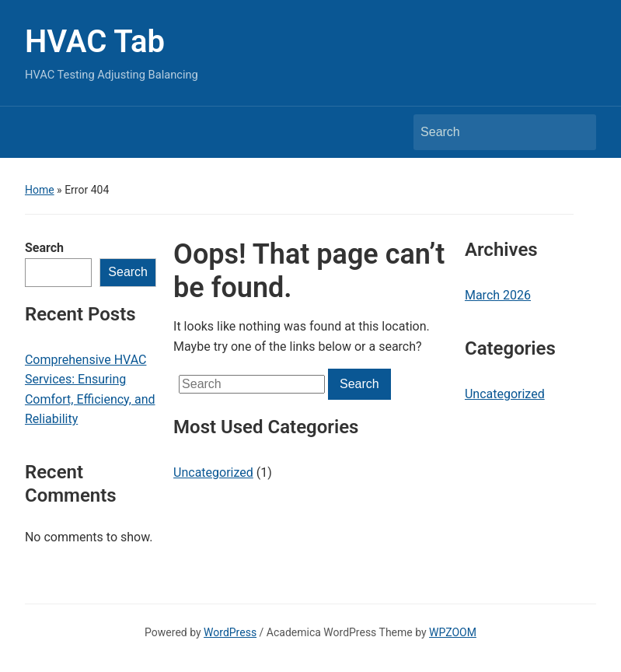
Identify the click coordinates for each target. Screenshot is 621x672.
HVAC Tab (95, 42)
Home (40, 190)
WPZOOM (453, 632)
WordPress (230, 632)
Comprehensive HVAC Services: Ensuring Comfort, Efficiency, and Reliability (90, 390)
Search (44, 248)
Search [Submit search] (577, 132)
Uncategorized (213, 472)
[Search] (490, 132)
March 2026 (498, 295)
